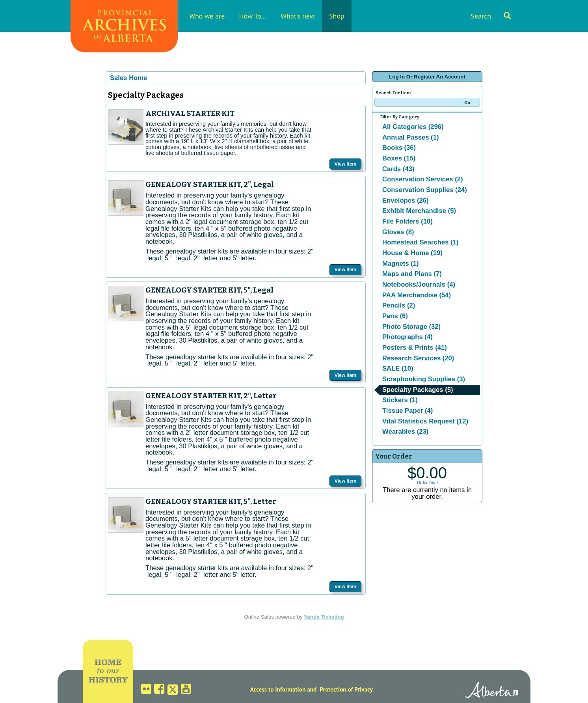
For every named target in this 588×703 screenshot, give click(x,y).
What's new (298, 16)
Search (491, 16)
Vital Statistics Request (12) (425, 421)
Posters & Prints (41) (415, 348)
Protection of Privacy (346, 689)
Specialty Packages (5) (418, 390)
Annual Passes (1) (410, 137)
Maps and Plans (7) (412, 274)
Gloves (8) (398, 232)
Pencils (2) (399, 305)
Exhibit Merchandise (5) (419, 211)
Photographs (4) (408, 337)
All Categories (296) (413, 127)
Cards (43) (398, 169)
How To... (253, 16)
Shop (337, 16)
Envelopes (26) (406, 200)
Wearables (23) (405, 432)
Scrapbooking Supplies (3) (424, 379)
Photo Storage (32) (411, 327)
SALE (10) (398, 368)
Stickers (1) (400, 400)
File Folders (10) (408, 221)
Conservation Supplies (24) (425, 190)
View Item (345, 164)
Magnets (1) (401, 264)
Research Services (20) (418, 358)
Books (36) (399, 148)
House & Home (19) (412, 253)
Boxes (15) (399, 158)
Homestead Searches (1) (420, 242)
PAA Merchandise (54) (417, 295)
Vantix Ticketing (324, 617)
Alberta (492, 691)
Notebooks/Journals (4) (419, 284)
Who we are (207, 16)
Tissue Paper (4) (408, 411)
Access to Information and (284, 689)
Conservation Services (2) (423, 179)
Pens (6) (395, 316)
